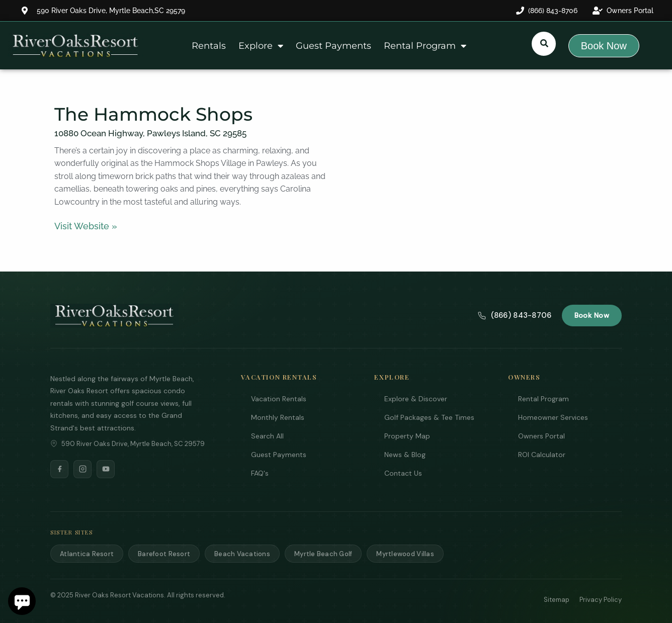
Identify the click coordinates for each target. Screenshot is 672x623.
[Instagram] (82, 469)
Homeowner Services (553, 417)
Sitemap (557, 600)
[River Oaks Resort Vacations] (114, 316)
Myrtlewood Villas (405, 554)
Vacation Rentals (279, 399)
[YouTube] (106, 469)
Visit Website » (86, 226)
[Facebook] (59, 469)
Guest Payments (333, 46)
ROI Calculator (542, 455)
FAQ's (260, 473)
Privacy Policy (601, 600)
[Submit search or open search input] (544, 43)
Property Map (407, 436)
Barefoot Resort (164, 554)
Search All (267, 436)
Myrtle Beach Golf (323, 554)
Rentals (209, 46)
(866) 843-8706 (515, 315)
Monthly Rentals (278, 417)
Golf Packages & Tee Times (429, 417)
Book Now (592, 315)
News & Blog (405, 455)
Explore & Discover (416, 399)
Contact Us (403, 473)
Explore (261, 46)
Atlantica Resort (87, 554)
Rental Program (425, 46)
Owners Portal (541, 436)
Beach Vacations (242, 554)
